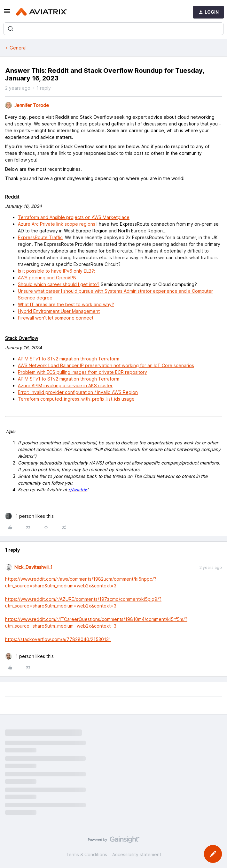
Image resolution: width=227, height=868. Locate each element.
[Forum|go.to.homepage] (42, 12)
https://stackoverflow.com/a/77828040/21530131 (58, 639)
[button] (7, 13)
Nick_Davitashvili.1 (33, 567)
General (18, 48)
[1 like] (29, 516)
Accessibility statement (137, 854)
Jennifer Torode (32, 105)
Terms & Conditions (86, 854)
